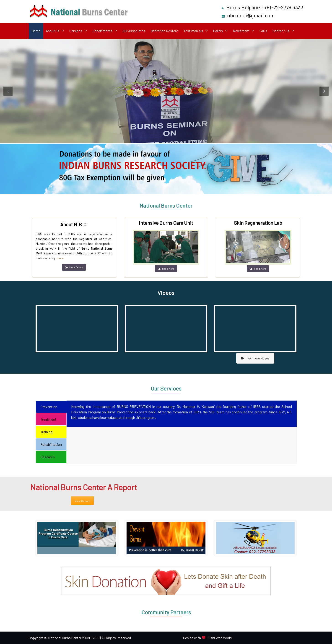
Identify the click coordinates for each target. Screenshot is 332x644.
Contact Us (281, 31)
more (60, 258)
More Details (74, 267)
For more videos (255, 358)
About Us (53, 31)
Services (76, 31)
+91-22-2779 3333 (284, 7)
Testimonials (193, 31)
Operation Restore (164, 31)
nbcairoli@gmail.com (251, 15)
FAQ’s (263, 31)
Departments (102, 31)
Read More (166, 269)
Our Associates (134, 31)
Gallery (218, 31)
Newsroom (241, 31)
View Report (82, 501)
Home (36, 31)
